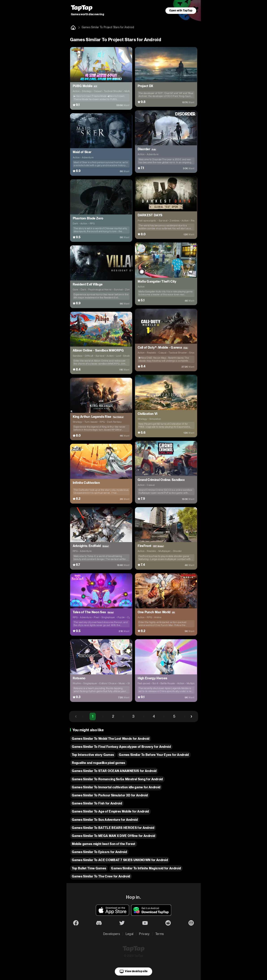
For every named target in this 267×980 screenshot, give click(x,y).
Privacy (144, 934)
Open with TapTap (181, 11)
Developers (112, 934)
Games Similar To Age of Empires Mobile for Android (110, 811)
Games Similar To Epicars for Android (99, 852)
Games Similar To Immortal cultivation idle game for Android (116, 787)
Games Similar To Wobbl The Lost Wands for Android (111, 739)
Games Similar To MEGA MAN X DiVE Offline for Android (114, 836)
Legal (130, 934)
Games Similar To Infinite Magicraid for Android (146, 868)
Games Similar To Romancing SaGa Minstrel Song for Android (117, 779)
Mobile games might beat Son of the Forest (104, 844)
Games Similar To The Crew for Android (101, 876)
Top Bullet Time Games (89, 868)
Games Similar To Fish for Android (97, 803)
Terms (160, 934)
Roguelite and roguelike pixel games (99, 763)
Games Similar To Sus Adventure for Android (105, 820)
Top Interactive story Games (93, 755)
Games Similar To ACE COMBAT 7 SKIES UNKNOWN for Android (120, 860)
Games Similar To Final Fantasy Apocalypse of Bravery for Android (121, 747)
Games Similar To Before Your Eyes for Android (154, 755)
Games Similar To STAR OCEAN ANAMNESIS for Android (114, 771)
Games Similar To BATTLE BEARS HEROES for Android (113, 828)
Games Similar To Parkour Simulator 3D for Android (110, 795)
